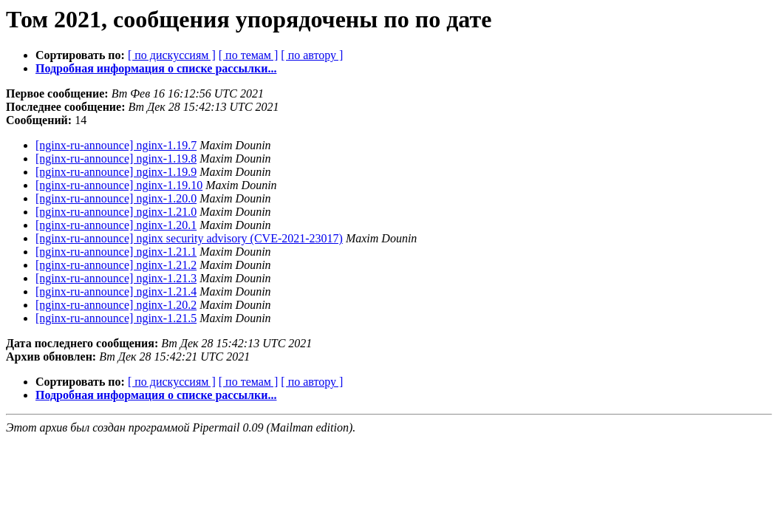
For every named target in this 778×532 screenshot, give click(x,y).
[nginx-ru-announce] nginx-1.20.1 (116, 225)
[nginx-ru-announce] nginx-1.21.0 (116, 212)
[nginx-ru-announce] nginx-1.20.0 (116, 198)
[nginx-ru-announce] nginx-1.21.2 (116, 265)
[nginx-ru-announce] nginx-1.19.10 (119, 185)
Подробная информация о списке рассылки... (156, 68)
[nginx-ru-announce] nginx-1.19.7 (116, 145)
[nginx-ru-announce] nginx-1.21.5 (116, 318)
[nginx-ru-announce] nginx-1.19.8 (116, 158)
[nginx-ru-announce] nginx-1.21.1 (116, 252)
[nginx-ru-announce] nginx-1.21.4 (116, 291)
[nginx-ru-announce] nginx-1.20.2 (116, 305)
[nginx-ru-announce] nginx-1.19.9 (116, 172)
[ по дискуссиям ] (172, 55)
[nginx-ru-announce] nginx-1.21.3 (116, 278)
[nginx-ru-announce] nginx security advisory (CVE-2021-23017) (189, 238)
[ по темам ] (249, 55)
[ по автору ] (312, 55)
